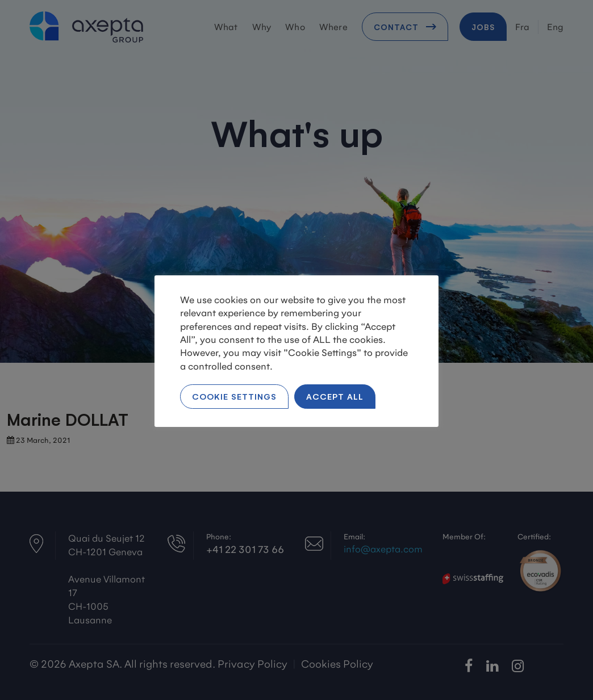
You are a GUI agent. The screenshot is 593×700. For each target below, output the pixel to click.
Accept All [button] (335, 396)
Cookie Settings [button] (234, 396)
